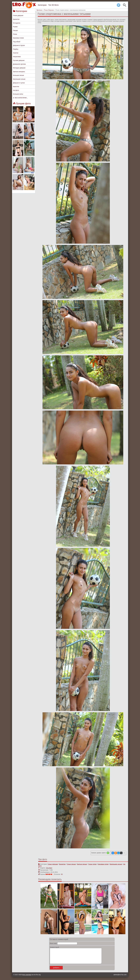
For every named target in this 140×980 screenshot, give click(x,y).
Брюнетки (16, 19)
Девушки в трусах (19, 45)
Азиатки (16, 53)
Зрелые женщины (19, 72)
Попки (15, 34)
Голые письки (71, 864)
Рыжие (15, 27)
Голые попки (92, 864)
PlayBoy (16, 49)
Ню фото (16, 90)
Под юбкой (17, 42)
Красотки (16, 87)
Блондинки (17, 23)
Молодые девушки (19, 68)
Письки (15, 30)
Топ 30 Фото (53, 5)
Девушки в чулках (19, 83)
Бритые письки (82, 864)
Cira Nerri (49, 868)
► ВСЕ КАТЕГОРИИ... (20, 98)
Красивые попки (18, 38)
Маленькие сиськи (19, 79)
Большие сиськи (18, 75)
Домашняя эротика (19, 64)
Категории (42, 5)
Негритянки (17, 57)
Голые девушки (18, 15)
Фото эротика (27, 978)
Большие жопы (18, 94)
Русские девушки (19, 60)
